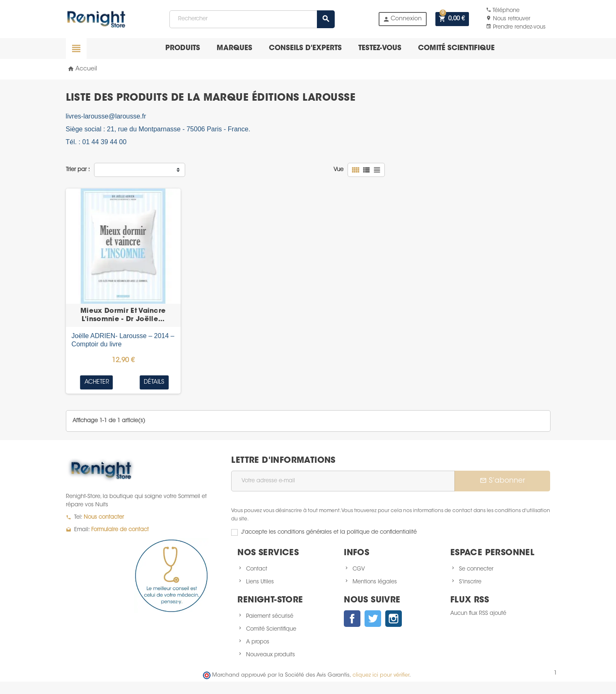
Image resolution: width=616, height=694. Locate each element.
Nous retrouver (508, 19)
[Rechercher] (252, 19)
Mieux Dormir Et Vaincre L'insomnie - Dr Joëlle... (123, 315)
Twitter (373, 619)
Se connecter (476, 569)
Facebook (352, 619)
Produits (183, 48)
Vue (338, 170)
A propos (258, 642)
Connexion (402, 19)
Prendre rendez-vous (516, 27)
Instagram (394, 619)
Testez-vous (380, 48)
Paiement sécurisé (270, 616)
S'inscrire (470, 582)
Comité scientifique (456, 48)
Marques (234, 48)
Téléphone (503, 11)
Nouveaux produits (271, 655)
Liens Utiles (260, 582)
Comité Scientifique (271, 629)
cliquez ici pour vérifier (381, 675)
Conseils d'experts (305, 48)
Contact (257, 569)
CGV (359, 569)
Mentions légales (375, 582)
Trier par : (78, 170)
